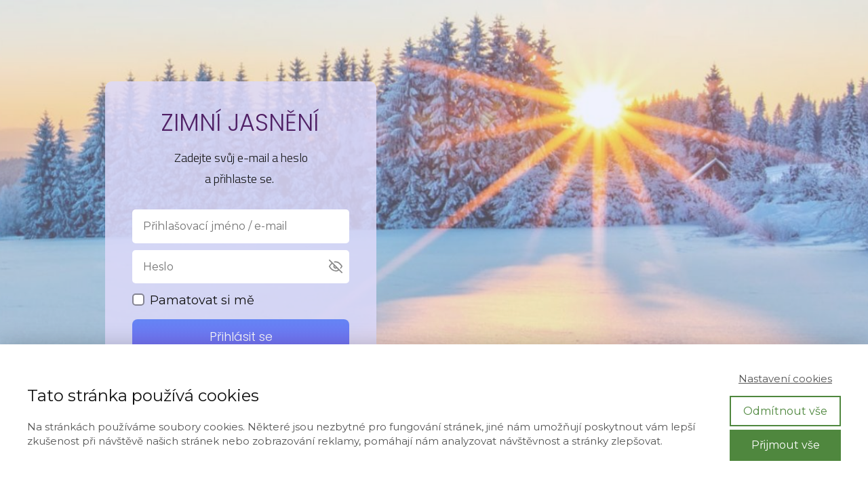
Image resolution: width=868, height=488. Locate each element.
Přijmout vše (786, 445)
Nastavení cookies (785, 379)
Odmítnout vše (785, 411)
